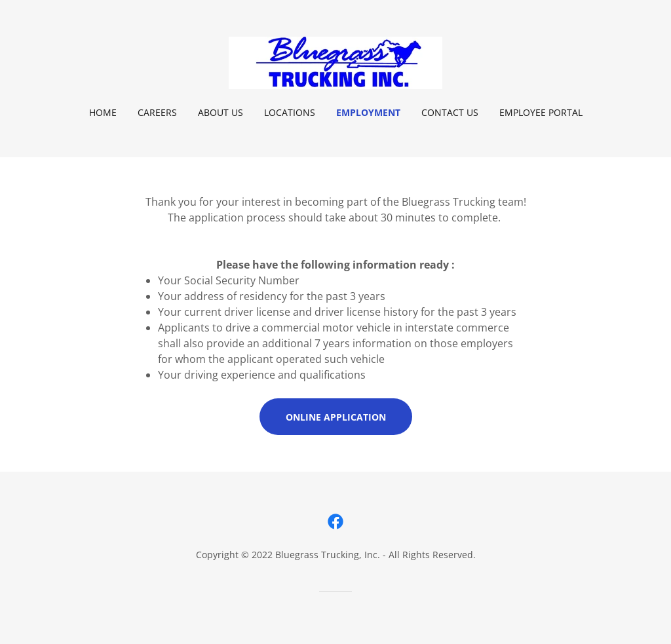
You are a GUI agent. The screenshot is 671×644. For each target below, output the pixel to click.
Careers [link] (157, 112)
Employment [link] (368, 112)
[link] (335, 62)
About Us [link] (220, 112)
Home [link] (103, 112)
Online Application (336, 417)
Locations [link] (290, 112)
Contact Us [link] (450, 112)
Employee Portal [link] (541, 112)
